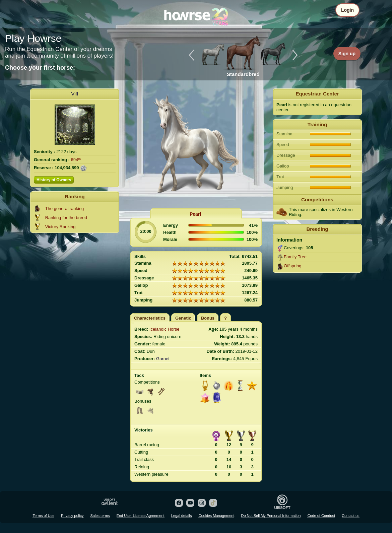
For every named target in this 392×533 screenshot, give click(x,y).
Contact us (351, 516)
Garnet (163, 359)
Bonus (208, 318)
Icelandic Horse (165, 329)
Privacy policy (72, 516)
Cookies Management (216, 516)
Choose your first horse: (40, 68)
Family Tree (295, 257)
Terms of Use (43, 516)
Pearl (195, 214)
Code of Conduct (321, 516)
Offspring (293, 266)
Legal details (182, 516)
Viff (75, 94)
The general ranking (65, 209)
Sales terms (100, 516)
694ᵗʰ (76, 160)
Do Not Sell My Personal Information (271, 516)
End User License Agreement (141, 516)
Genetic (183, 318)
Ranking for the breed (66, 218)
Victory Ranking (60, 227)
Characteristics (150, 318)
